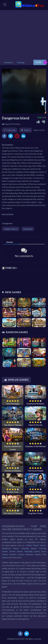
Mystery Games (17, 554)
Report (27, 130)
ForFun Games (16, 551)
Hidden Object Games (36, 545)
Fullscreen (11, 130)
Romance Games (33, 554)
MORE (38, 62)
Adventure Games (10, 548)
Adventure (28, 229)
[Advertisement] (24, 34)
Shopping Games (32, 551)
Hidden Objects (11, 229)
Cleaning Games (29, 548)
